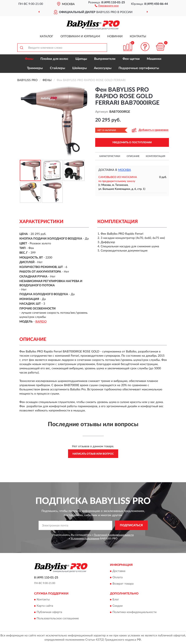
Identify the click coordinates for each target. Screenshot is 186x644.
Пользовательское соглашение (58, 619)
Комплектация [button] (155, 156)
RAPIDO (41, 322)
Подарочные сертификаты (139, 68)
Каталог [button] (47, 36)
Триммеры (35, 68)
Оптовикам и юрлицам (80, 36)
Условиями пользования (85, 538)
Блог (116, 600)
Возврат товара (123, 584)
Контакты (138, 36)
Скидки (118, 606)
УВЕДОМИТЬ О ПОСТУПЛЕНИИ (132, 142)
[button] (107, 5)
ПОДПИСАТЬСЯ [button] (131, 525)
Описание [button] (133, 156)
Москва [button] (125, 170)
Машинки (154, 59)
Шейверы (80, 68)
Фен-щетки (131, 59)
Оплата (118, 577)
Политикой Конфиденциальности (114, 535)
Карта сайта (45, 606)
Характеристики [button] (110, 156)
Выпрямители (105, 59)
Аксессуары (103, 68)
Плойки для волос (54, 59)
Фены (29, 59)
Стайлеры (58, 68)
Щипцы (81, 59)
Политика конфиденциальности (134, 612)
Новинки (115, 36)
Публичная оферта (49, 612)
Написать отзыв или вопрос (93, 454)
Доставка (119, 571)
